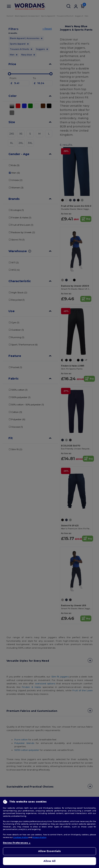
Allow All (49, 861)
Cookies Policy (21, 837)
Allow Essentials (49, 851)
